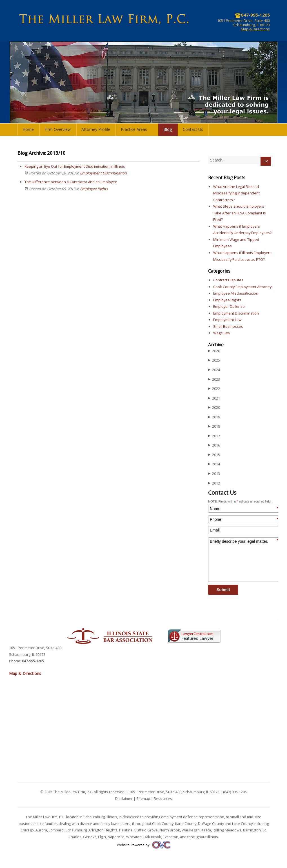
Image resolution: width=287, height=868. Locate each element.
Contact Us (193, 129)
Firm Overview (58, 129)
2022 (214, 389)
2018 (214, 426)
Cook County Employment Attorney (242, 287)
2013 (214, 474)
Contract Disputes (228, 280)
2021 (214, 398)
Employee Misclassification (236, 293)
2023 (214, 379)
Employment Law (227, 320)
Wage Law (222, 333)
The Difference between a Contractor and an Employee (71, 182)
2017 (214, 436)
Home (28, 129)
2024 (214, 370)
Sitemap (143, 799)
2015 (214, 455)
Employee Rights (94, 189)
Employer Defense (229, 306)
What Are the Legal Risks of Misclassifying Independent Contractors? (236, 193)
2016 (214, 445)
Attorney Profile (96, 129)
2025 (214, 360)
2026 (214, 351)
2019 (214, 417)
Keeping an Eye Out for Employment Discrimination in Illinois (75, 166)
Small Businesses (228, 326)
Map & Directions (255, 29)
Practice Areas (134, 129)
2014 (214, 464)
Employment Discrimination (103, 173)
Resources (163, 799)
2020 (214, 408)
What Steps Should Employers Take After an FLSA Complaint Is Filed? (240, 213)
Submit (223, 590)
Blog (168, 129)
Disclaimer (124, 799)
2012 (214, 483)
